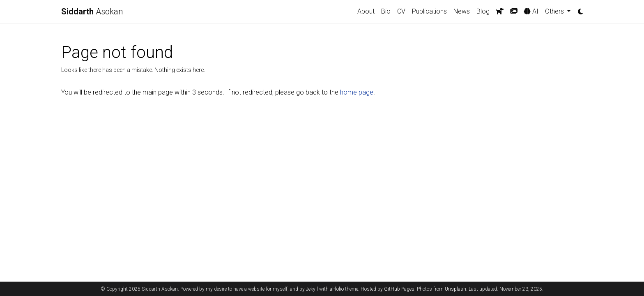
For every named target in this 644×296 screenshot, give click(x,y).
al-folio (337, 289)
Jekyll (312, 289)
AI (531, 11)
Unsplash (455, 289)
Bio (386, 11)
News (462, 11)
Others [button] (555, 11)
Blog (483, 11)
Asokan (92, 12)
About (366, 11)
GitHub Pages (399, 289)
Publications (429, 11)
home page (357, 92)
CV (401, 11)
